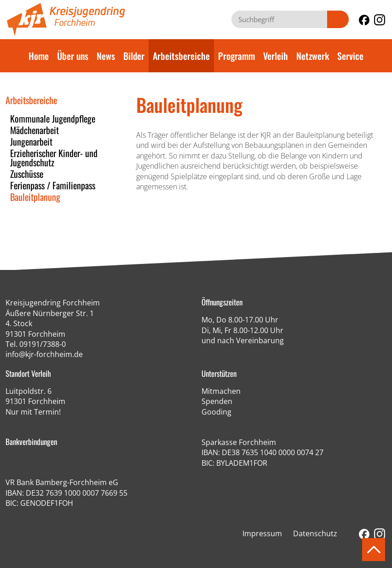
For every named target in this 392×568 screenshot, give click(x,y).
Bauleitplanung (35, 197)
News (106, 56)
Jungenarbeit (31, 141)
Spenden (217, 401)
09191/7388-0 (43, 344)
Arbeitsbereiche (181, 56)
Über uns (73, 56)
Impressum (262, 533)
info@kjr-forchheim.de (44, 354)
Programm (236, 56)
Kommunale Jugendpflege (53, 118)
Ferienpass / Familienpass (53, 185)
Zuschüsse (27, 174)
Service (350, 56)
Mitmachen (221, 391)
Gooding (216, 412)
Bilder (134, 56)
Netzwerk (313, 56)
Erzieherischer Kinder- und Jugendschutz (54, 158)
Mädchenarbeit (35, 130)
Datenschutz (315, 533)
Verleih (276, 56)
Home (39, 56)
